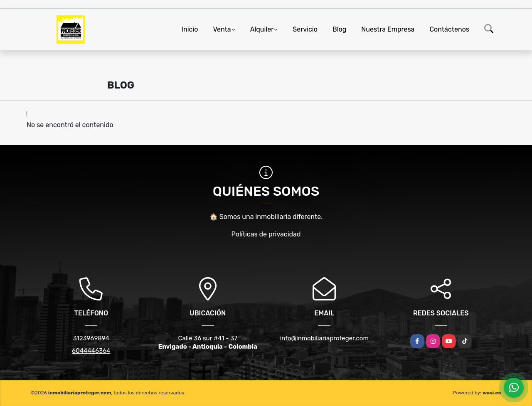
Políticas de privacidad (266, 234)
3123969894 (91, 338)
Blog (339, 29)
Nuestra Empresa (388, 29)
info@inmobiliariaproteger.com (324, 338)
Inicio (190, 29)
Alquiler (262, 29)
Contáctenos (449, 29)
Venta (222, 29)
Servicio (305, 29)
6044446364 (91, 351)
